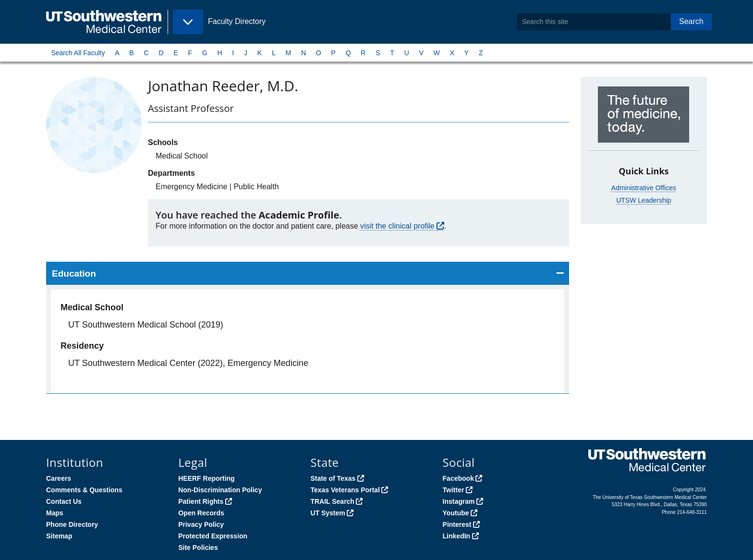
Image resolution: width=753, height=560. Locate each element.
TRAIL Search (332, 501)
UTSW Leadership (644, 200)
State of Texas (333, 478)
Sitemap (59, 536)
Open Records (201, 513)
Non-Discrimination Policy (220, 490)
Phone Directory (72, 524)
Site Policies (198, 548)
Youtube (456, 513)
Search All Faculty (78, 53)
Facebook (458, 478)
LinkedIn (457, 536)
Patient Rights (201, 501)
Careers (59, 478)
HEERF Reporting (206, 478)
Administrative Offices (644, 188)
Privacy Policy (201, 524)
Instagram (459, 501)
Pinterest (457, 524)
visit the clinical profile (397, 226)
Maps (55, 513)
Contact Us (64, 501)
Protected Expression (213, 536)
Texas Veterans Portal (345, 490)
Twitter (454, 490)
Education (74, 274)
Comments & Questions (84, 490)
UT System (328, 513)
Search (691, 21)
